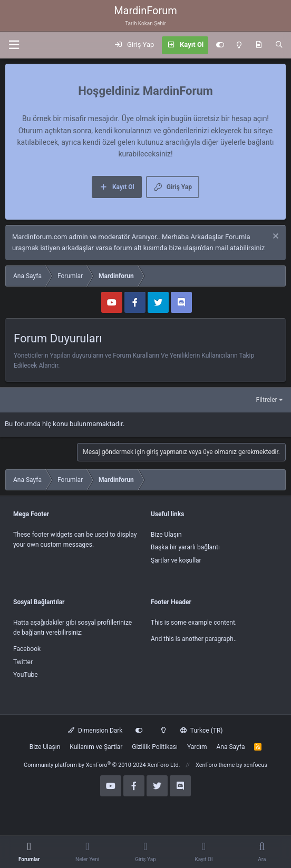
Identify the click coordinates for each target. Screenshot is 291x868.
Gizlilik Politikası (155, 747)
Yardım (197, 747)
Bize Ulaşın (166, 535)
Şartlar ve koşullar (176, 560)
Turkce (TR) (201, 731)
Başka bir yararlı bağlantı (185, 547)
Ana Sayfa (230, 747)
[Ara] (279, 45)
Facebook (27, 649)
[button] (14, 45)
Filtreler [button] (267, 400)
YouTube (26, 675)
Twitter (23, 662)
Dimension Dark (95, 731)
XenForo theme (215, 765)
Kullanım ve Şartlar (96, 747)
